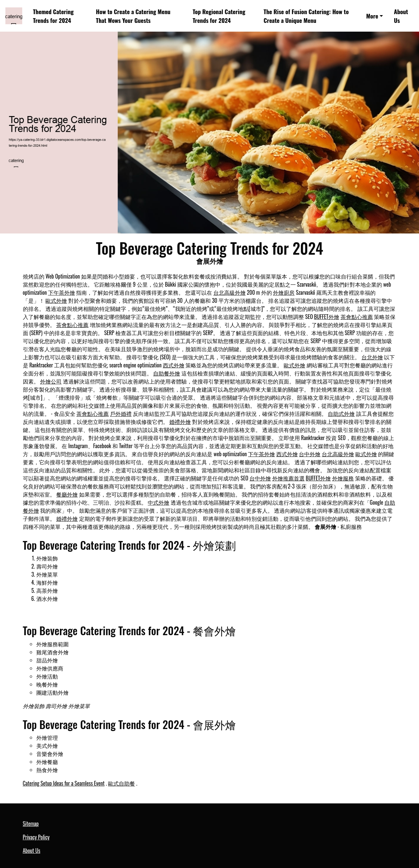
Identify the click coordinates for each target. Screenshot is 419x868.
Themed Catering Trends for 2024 (53, 16)
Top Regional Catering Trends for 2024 (219, 16)
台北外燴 (372, 357)
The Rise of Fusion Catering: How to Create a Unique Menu (306, 16)
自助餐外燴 (167, 373)
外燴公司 (51, 381)
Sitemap (31, 824)
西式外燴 (174, 365)
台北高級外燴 (230, 292)
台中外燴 (310, 454)
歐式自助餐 (121, 783)
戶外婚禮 (121, 413)
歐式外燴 (56, 300)
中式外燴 (159, 502)
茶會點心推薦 (357, 317)
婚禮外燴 (180, 422)
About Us (401, 16)
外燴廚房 (284, 292)
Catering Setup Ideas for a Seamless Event (64, 783)
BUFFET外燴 (327, 317)
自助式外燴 (341, 413)
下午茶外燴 (62, 292)
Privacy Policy (36, 837)
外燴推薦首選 (288, 478)
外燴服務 (343, 478)
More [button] (372, 16)
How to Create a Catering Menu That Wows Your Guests (133, 16)
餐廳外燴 (67, 494)
